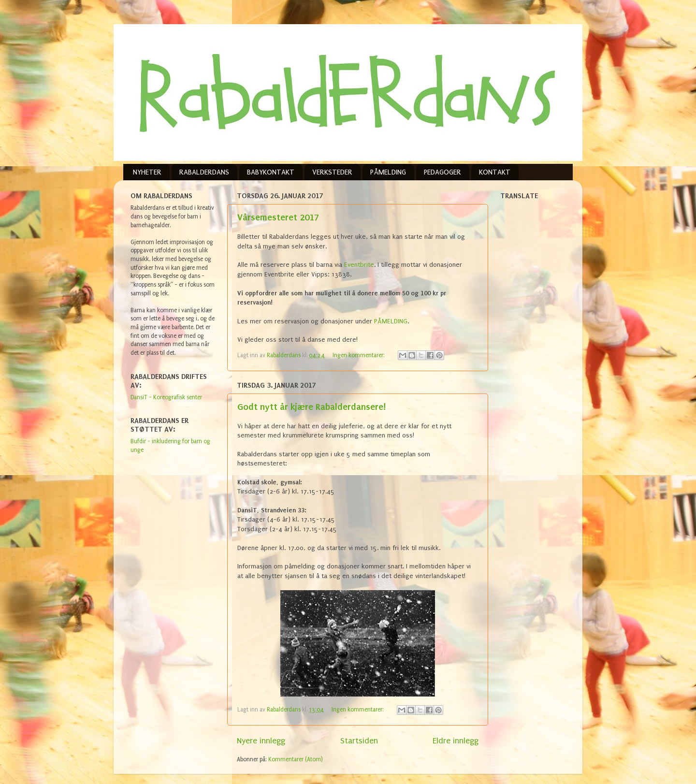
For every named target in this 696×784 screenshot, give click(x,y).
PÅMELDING (388, 172)
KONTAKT (495, 172)
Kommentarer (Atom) (296, 759)
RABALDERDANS (204, 172)
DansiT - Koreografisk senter (166, 397)
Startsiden (359, 741)
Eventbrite (359, 265)
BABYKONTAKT (271, 172)
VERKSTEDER (332, 172)
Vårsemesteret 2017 (278, 217)
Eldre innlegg (456, 741)
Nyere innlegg (261, 741)
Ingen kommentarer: (359, 355)
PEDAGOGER (442, 172)
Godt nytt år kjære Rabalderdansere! (312, 407)
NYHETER (147, 172)
